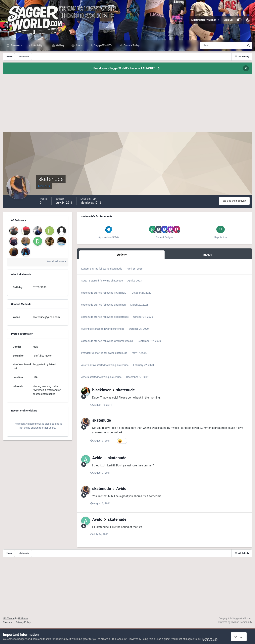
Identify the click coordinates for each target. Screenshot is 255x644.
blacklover (102, 390)
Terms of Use (209, 639)
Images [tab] (207, 255)
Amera (85, 377)
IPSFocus (23, 619)
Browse (15, 45)
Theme (8, 622)
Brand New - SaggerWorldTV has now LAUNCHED (124, 68)
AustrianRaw (89, 365)
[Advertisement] (127, 104)
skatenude (116, 269)
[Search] (210, 45)
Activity (38, 45)
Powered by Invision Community (235, 622)
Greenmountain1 (124, 341)
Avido (97, 458)
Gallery (60, 45)
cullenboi (86, 329)
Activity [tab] (122, 255)
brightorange (121, 317)
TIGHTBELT (121, 293)
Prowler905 (88, 353)
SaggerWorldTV (103, 45)
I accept (241, 637)
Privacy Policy (23, 622)
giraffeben (120, 305)
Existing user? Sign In (205, 20)
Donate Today (131, 45)
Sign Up (228, 20)
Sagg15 (86, 281)
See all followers (56, 262)
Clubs (79, 45)
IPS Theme (9, 619)
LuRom (85, 269)
